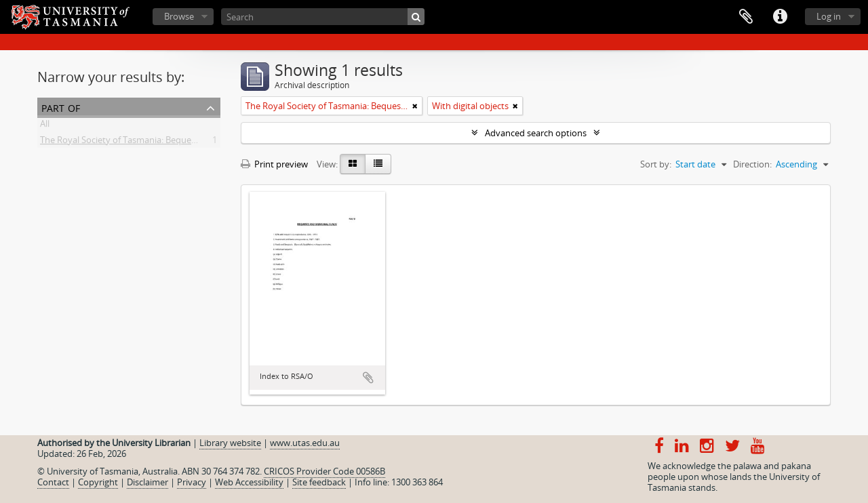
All (45, 126)
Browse (179, 16)
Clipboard (746, 17)
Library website (230, 443)
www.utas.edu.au (305, 443)
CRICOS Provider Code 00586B (324, 471)
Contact (53, 482)
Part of (61, 107)
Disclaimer (147, 482)
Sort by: (656, 164)
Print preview (274, 164)
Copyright (98, 482)
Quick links (780, 17)
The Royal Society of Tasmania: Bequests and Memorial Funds (164, 142)
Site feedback (319, 482)
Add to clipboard (368, 378)
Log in (829, 16)
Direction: (752, 164)
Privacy (192, 482)
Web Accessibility (249, 482)
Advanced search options (536, 133)
